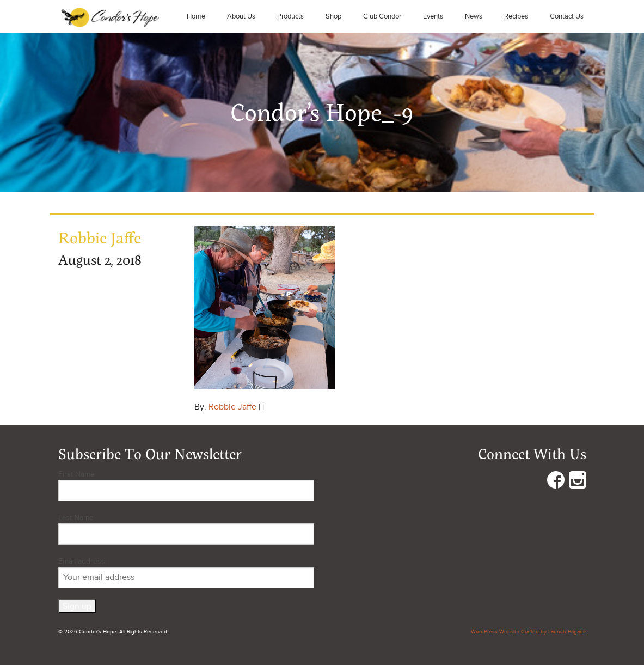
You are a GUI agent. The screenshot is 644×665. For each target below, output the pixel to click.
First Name (76, 474)
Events (433, 16)
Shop (333, 16)
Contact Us (567, 16)
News (474, 16)
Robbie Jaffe (232, 407)
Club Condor (382, 16)
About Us (241, 16)
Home (196, 16)
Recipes (516, 16)
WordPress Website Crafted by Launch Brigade (529, 632)
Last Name (76, 518)
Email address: (186, 572)
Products (290, 16)
